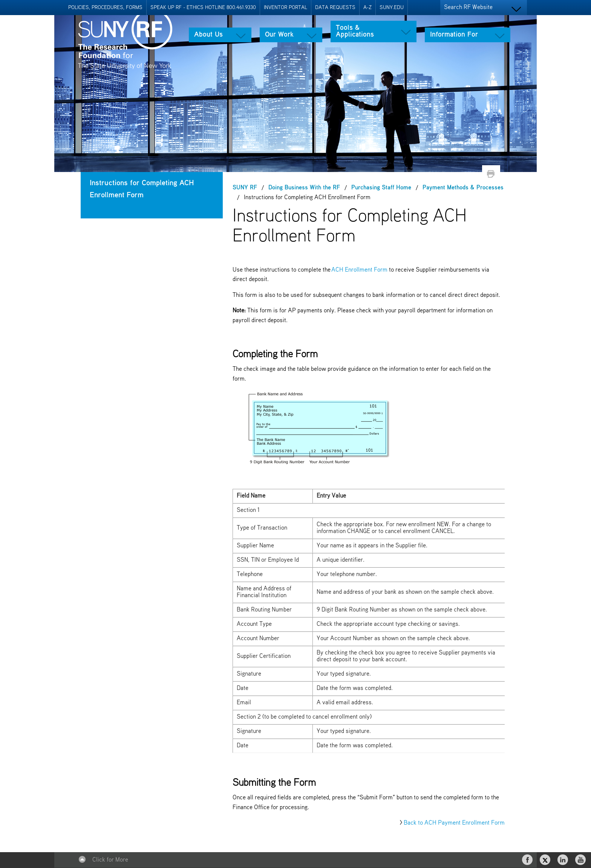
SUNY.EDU (392, 8)
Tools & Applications (355, 31)
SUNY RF (245, 188)
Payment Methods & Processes (463, 188)
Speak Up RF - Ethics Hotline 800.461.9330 (203, 8)
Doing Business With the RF (304, 188)
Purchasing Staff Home (381, 188)
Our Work (279, 35)
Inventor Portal (286, 8)
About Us (208, 35)
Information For (454, 35)
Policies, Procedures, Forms (105, 8)
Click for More (110, 860)
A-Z (367, 8)
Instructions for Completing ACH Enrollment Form (142, 189)
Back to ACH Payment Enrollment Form (454, 823)
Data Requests (335, 8)
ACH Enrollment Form (359, 270)
